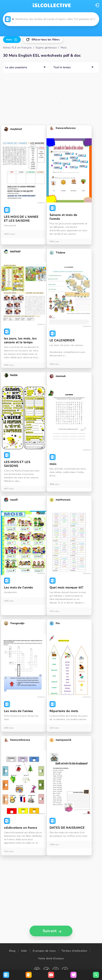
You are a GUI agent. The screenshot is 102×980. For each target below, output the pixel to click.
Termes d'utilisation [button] (74, 951)
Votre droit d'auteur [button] (51, 958)
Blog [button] (12, 951)
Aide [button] (24, 951)
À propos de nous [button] (44, 951)
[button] (97, 5)
